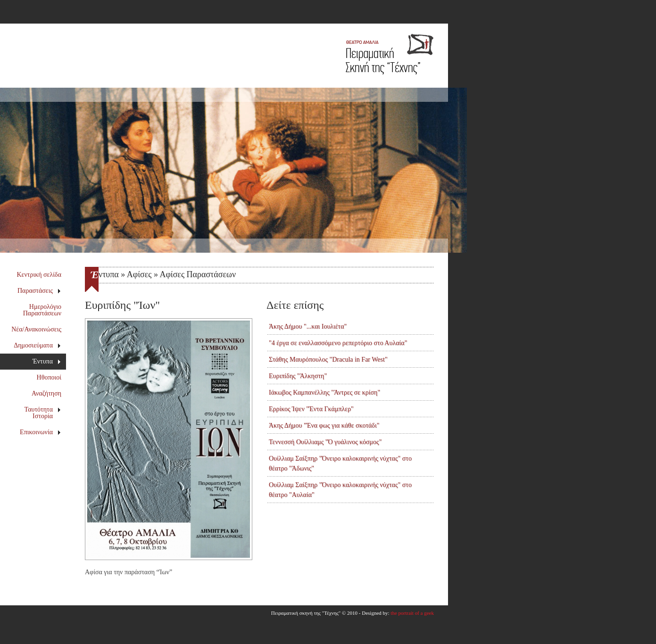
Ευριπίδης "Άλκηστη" (298, 376)
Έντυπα (47, 361)
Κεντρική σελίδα (39, 275)
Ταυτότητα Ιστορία (43, 413)
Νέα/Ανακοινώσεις (36, 329)
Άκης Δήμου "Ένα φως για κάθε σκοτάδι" (324, 425)
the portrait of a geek (412, 613)
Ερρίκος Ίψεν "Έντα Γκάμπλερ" (311, 409)
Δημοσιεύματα (37, 345)
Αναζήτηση (46, 393)
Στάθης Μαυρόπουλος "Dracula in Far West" (328, 359)
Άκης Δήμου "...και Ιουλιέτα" (308, 326)
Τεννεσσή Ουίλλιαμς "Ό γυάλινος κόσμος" (325, 442)
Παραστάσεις (39, 291)
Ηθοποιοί (49, 377)
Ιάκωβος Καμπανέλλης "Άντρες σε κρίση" (324, 392)
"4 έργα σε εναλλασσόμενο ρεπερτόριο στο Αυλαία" (338, 343)
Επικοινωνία (40, 432)
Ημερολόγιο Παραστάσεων (42, 310)
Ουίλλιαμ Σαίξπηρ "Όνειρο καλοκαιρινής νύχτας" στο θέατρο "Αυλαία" (340, 490)
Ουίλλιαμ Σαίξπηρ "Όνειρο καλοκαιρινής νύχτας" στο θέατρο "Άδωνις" (340, 463)
